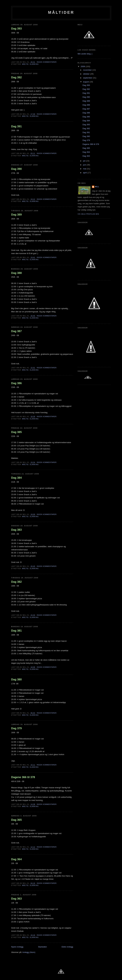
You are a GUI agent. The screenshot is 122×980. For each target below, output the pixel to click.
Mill (97, 187)
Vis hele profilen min (88, 214)
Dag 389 (16, 215)
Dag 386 (16, 383)
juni (85, 165)
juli (85, 161)
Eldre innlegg (67, 947)
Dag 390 (16, 169)
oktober (87, 74)
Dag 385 (16, 432)
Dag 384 (16, 478)
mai (85, 169)
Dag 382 (16, 582)
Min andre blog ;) (85, 54)
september (88, 78)
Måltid (25, 64)
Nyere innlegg (17, 947)
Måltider (61, 12)
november (88, 70)
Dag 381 (16, 631)
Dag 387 (16, 331)
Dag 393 (16, 29)
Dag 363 (16, 899)
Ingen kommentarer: (47, 62)
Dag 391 (16, 126)
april (85, 173)
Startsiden (43, 947)
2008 (83, 66)
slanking (34, 64)
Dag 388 (16, 273)
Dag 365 (16, 820)
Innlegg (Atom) (29, 952)
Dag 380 (16, 679)
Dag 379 (16, 728)
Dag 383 (16, 530)
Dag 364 (16, 859)
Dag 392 (16, 77)
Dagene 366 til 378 (23, 777)
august (86, 82)
